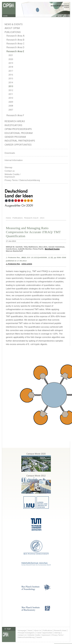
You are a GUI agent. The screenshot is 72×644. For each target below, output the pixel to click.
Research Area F (15, 115)
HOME (5, 16)
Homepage (22, 630)
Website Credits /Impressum (13, 176)
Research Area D (15, 47)
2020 (11, 59)
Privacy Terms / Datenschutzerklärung (22, 180)
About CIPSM (12, 28)
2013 (11, 86)
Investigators (13, 125)
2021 (11, 55)
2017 (11, 71)
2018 (11, 67)
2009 (11, 102)
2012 (11, 90)
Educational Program (19, 133)
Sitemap (8, 167)
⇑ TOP (7, 629)
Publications (13, 32)
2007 (11, 110)
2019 (11, 63)
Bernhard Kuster (52, 249)
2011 (11, 94)
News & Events (14, 24)
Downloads (10, 153)
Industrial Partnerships (20, 141)
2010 (11, 98)
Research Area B (15, 40)
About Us (38, 630)
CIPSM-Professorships (18, 129)
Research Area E (15, 51)
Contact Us (22, 635)
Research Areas (15, 121)
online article (27, 264)
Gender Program (15, 137)
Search (39, 637)
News (30, 630)
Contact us (10, 171)
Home (8, 218)
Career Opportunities (18, 145)
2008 (11, 106)
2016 (11, 75)
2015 (11, 79)
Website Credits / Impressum (39, 635)
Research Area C (15, 44)
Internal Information (14, 160)
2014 (11, 83)
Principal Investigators (26, 633)
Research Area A (15, 36)
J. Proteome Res (13, 264)
